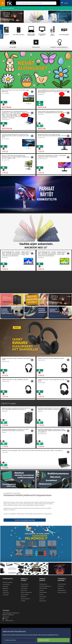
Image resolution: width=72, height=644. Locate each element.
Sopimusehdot (25, 595)
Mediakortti (5, 589)
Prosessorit (36, 43)
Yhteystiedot (6, 593)
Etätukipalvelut (43, 584)
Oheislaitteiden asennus (43, 593)
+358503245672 (8, 621)
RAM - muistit (52, 31)
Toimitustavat (24, 586)
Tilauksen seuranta (7, 582)
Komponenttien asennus (43, 589)
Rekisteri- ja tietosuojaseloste (25, 598)
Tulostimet (13, 43)
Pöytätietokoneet (19, 31)
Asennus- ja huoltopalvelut (59, 43)
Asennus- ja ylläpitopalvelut (62, 589)
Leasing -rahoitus (62, 592)
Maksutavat (24, 590)
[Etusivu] (9, 6)
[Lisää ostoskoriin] (32, 92)
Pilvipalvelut (61, 586)
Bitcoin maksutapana (26, 592)
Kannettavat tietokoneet (31, 31)
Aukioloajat (6, 595)
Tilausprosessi (25, 584)
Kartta (5, 619)
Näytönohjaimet (64, 31)
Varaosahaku (43, 597)
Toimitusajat (24, 588)
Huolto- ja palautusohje (43, 600)
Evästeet (23, 601)
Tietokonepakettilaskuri (45, 586)
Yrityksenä (5, 591)
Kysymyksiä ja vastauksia (6, 585)
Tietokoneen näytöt (42, 31)
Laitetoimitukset (62, 584)
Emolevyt (6, 31)
